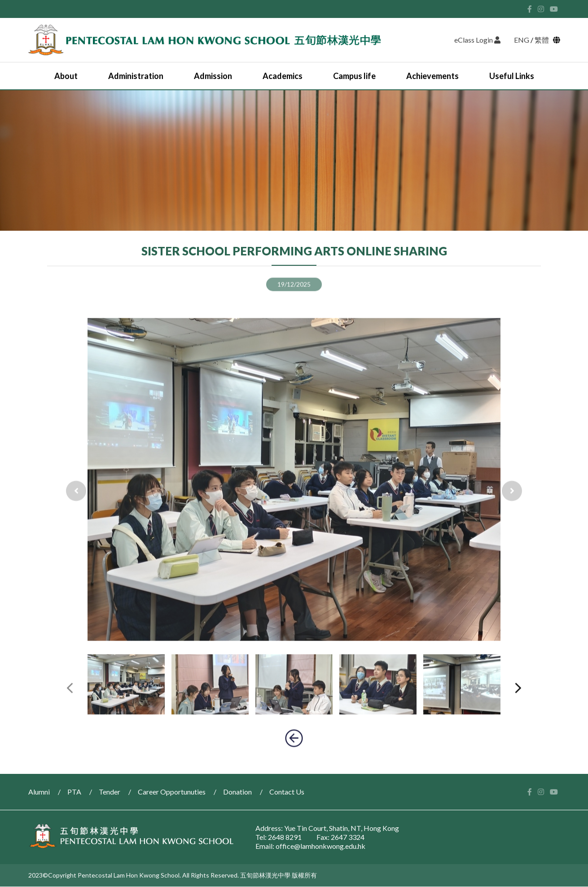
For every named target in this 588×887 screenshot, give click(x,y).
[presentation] (76, 519)
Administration (136, 76)
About (66, 76)
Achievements (432, 76)
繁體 (543, 40)
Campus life (354, 76)
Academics (283, 76)
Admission (213, 76)
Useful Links (512, 76)
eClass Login (477, 40)
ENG (522, 40)
